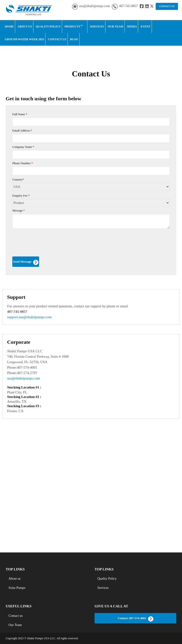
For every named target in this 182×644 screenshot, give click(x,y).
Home (9, 26)
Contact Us (57, 39)
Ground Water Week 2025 (24, 39)
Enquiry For (21, 196)
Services (97, 26)
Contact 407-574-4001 (135, 619)
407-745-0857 (128, 6)
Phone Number (23, 163)
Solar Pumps (17, 588)
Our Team (116, 26)
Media (132, 26)
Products (72, 26)
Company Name (23, 147)
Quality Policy (48, 26)
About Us (25, 26)
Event (145, 26)
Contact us (16, 616)
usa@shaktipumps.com (95, 6)
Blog (74, 39)
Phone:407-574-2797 (22, 373)
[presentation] (48, 246)
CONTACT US (167, 6)
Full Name (20, 114)
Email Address (22, 131)
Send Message (26, 262)
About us (15, 579)
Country (18, 180)
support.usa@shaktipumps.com (29, 317)
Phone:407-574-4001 (22, 367)
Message (18, 211)
